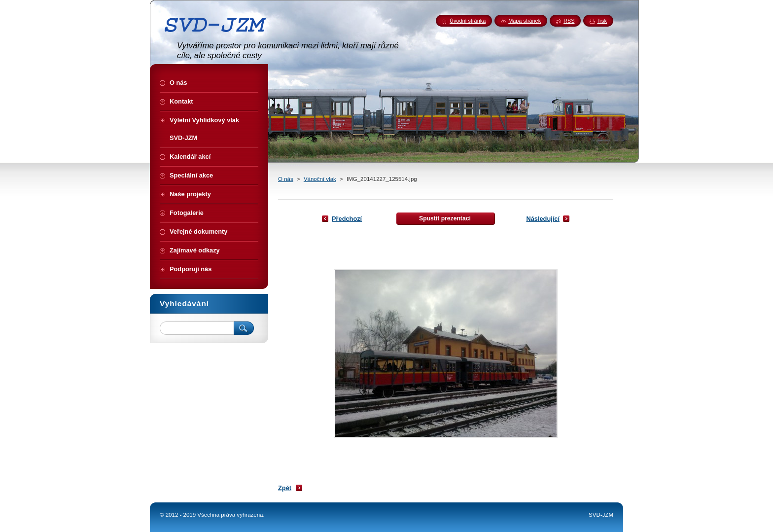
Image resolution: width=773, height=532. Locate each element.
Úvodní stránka (468, 21)
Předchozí (347, 219)
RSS (569, 21)
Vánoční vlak (320, 179)
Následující (543, 219)
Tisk (602, 21)
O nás (286, 179)
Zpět (285, 488)
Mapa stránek (525, 21)
